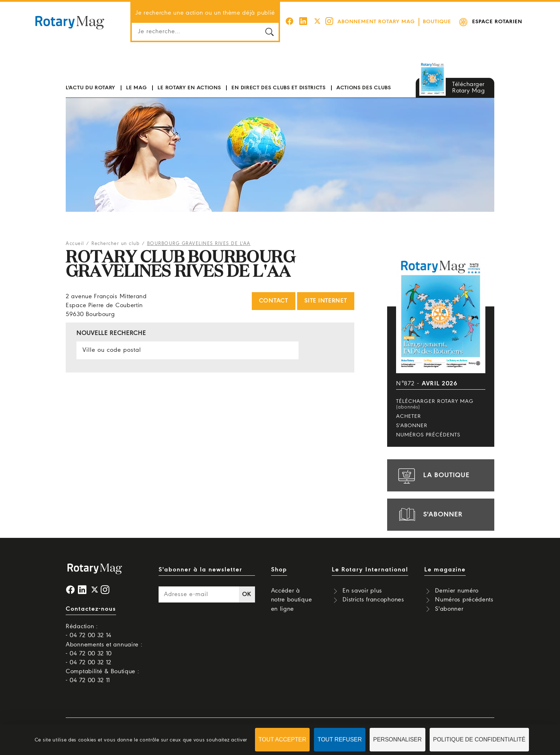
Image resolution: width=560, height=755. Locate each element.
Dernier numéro (457, 591)
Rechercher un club (116, 244)
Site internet (326, 301)
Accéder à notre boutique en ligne (292, 600)
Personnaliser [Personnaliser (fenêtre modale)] (397, 739)
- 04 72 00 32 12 (89, 663)
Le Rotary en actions (189, 88)
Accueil (75, 244)
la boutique (433, 475)
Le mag (136, 88)
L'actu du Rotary (91, 88)
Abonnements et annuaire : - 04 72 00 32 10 (104, 649)
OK (247, 594)
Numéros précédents (428, 435)
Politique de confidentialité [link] (479, 739)
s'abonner (429, 515)
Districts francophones (373, 600)
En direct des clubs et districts (278, 88)
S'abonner (412, 426)
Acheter (409, 416)
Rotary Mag (70, 22)
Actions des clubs (364, 88)
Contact (274, 301)
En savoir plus (362, 591)
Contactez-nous (91, 609)
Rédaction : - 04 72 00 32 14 (89, 631)
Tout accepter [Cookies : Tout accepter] (282, 739)
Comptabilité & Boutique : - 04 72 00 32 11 (102, 676)
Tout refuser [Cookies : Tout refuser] (340, 739)
